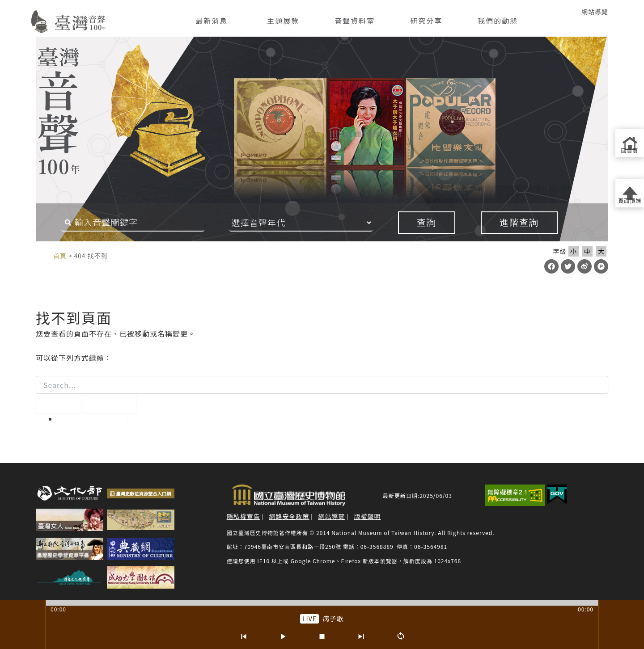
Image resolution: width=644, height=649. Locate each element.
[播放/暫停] (283, 636)
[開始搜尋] (58, 404)
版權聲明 (367, 516)
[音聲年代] (301, 223)
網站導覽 (595, 12)
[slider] (322, 603)
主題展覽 (283, 21)
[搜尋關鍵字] (133, 223)
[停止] (322, 636)
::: (19, 12)
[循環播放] (401, 636)
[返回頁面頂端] (630, 193)
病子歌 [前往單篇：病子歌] (333, 618)
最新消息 (212, 21)
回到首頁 (92, 419)
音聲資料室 (355, 21)
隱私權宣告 (244, 516)
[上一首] (243, 636)
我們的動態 (498, 21)
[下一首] (361, 636)
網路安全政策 (289, 516)
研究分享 (426, 21)
